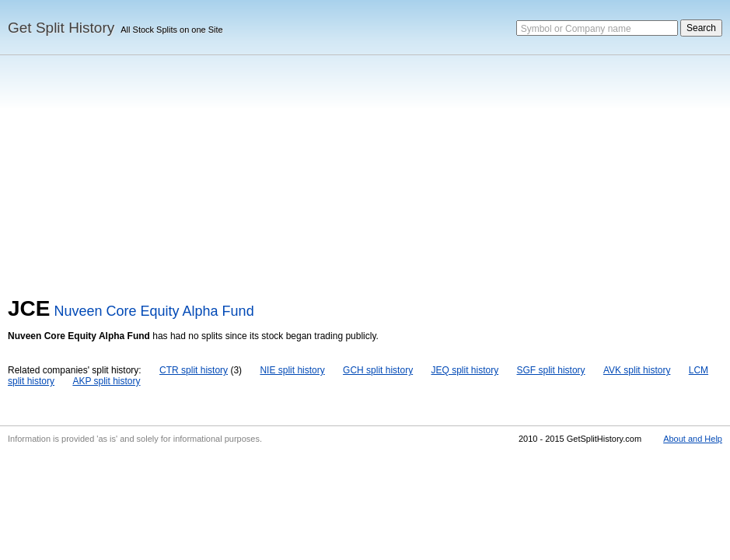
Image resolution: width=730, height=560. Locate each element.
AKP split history (106, 381)
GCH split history (378, 370)
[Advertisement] (365, 180)
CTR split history (194, 370)
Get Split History (61, 28)
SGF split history (551, 370)
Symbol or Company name (576, 29)
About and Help (693, 439)
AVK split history (637, 370)
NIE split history (292, 370)
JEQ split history (465, 370)
